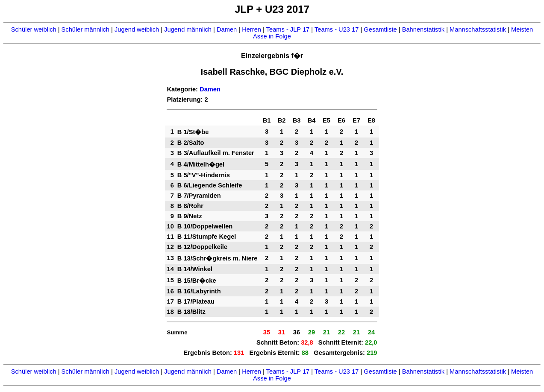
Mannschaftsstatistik (478, 29)
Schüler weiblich (34, 29)
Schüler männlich (85, 29)
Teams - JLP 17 (288, 29)
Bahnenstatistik (423, 29)
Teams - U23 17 (337, 29)
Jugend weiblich (137, 29)
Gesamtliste (380, 29)
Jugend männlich (188, 29)
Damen (227, 29)
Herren (251, 29)
